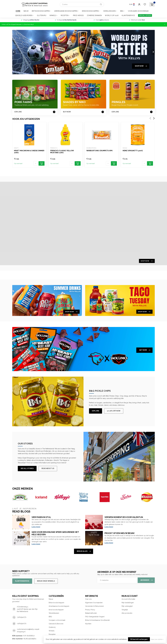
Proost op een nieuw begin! (120, 533)
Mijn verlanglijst (127, 606)
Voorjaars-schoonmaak (138, 11)
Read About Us (48, 468)
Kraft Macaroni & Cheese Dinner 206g (29, 152)
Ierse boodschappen (90, 11)
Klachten (88, 624)
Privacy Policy (90, 610)
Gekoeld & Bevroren (24, 15)
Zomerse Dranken (94, 15)
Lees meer (36, 527)
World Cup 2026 (112, 15)
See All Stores (27, 468)
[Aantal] (36, 163)
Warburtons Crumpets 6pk (99, 151)
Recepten (65, 15)
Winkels (53, 15)
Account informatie (128, 599)
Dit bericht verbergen (139, 639)
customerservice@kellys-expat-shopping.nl (28, 630)
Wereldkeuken (109, 11)
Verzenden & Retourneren (94, 606)
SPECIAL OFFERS (145, 15)
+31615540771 (22, 617)
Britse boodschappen (41, 11)
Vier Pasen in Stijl (41, 517)
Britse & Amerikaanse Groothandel (97, 620)
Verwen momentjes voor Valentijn (124, 517)
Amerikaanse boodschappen (66, 11)
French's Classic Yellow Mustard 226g (62, 152)
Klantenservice (128, 15)
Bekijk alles (84, 551)
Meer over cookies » (157, 639)
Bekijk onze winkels (46, 581)
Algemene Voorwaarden (94, 603)
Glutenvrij (42, 15)
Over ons (88, 599)
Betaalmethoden (91, 613)
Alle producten (127, 613)
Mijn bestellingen (128, 603)
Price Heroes (78, 15)
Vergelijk (125, 610)
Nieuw (26, 11)
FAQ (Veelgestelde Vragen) (95, 617)
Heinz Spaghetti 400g (133, 151)
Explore (96, 411)
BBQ (122, 11)
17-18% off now (114, 411)
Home (18, 11)
